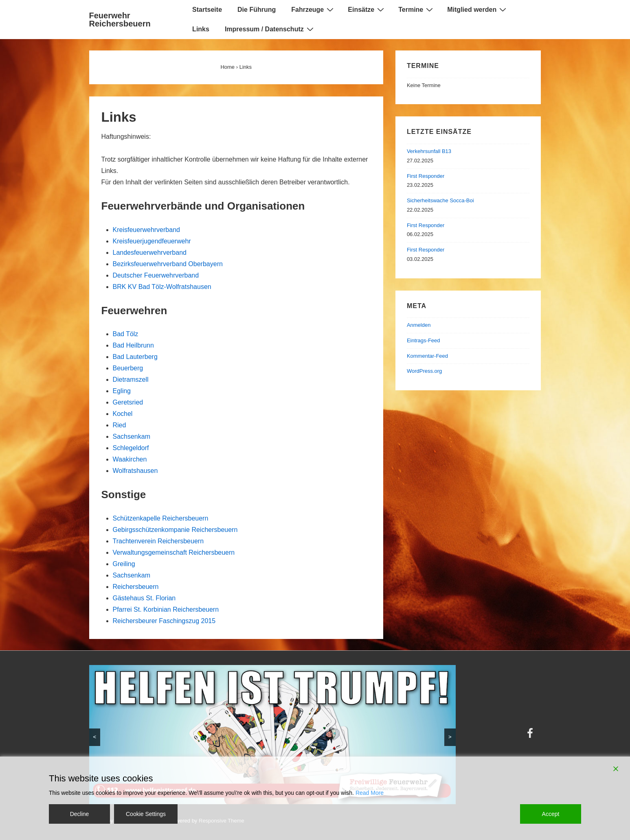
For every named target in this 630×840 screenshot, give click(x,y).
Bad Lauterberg (135, 357)
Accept (551, 814)
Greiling (124, 564)
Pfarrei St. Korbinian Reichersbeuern (166, 609)
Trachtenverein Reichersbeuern (158, 541)
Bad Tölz (126, 334)
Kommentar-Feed (427, 356)
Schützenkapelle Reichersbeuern (161, 518)
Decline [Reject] (80, 814)
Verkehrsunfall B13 (429, 151)
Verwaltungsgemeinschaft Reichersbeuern (174, 552)
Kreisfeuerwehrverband (146, 230)
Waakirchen (130, 459)
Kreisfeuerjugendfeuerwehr (152, 241)
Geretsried (128, 402)
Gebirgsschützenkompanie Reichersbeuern (175, 530)
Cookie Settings (146, 814)
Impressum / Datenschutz (270, 29)
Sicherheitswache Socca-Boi (440, 200)
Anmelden (419, 325)
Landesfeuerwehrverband (150, 253)
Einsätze (367, 9)
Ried (120, 425)
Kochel (123, 414)
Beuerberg (128, 368)
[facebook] (531, 736)
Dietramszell (131, 380)
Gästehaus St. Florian (144, 598)
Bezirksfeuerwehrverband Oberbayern (168, 264)
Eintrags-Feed (424, 340)
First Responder (426, 176)
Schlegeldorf (131, 448)
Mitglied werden (478, 9)
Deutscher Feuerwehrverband (156, 275)
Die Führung (257, 10)
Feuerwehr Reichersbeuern (120, 20)
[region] (272, 735)
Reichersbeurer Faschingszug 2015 (164, 621)
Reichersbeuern (136, 587)
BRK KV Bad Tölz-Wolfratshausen (162, 287)
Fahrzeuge (313, 9)
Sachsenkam (132, 436)
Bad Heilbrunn (133, 345)
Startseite (207, 10)
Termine (417, 9)
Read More (370, 793)
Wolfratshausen (135, 471)
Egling (122, 391)
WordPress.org (424, 371)
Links (201, 29)
